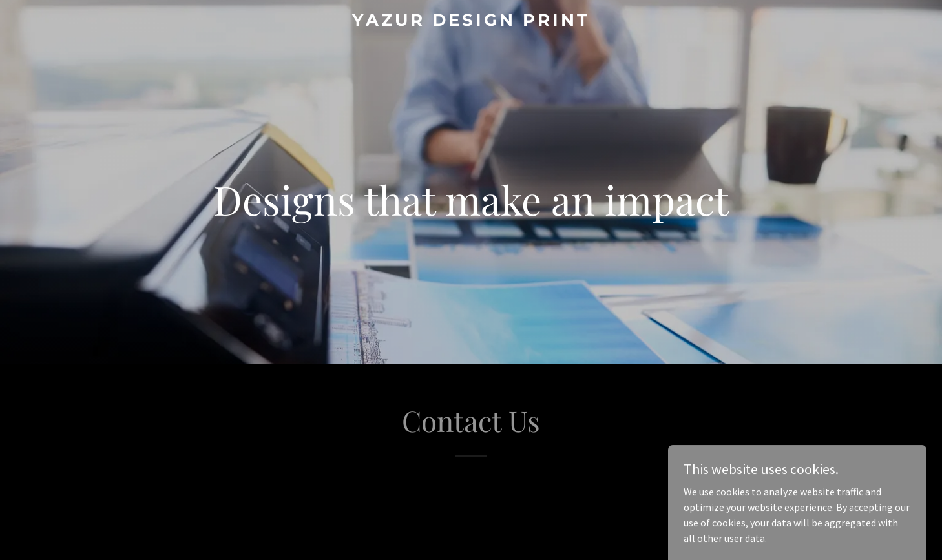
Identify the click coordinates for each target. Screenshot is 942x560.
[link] (471, 22)
